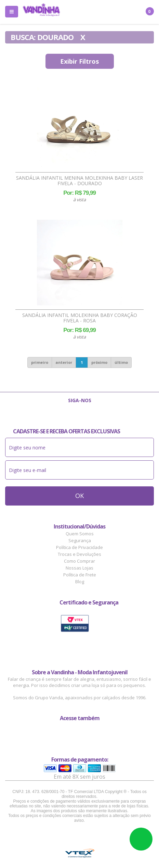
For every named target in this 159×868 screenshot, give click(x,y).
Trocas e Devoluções (79, 554)
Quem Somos (80, 534)
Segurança (80, 540)
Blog (80, 582)
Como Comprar (79, 561)
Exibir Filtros (79, 61)
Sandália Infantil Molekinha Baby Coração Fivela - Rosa (80, 318)
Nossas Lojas (79, 568)
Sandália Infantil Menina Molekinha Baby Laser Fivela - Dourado (79, 181)
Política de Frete (80, 575)
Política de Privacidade (79, 547)
